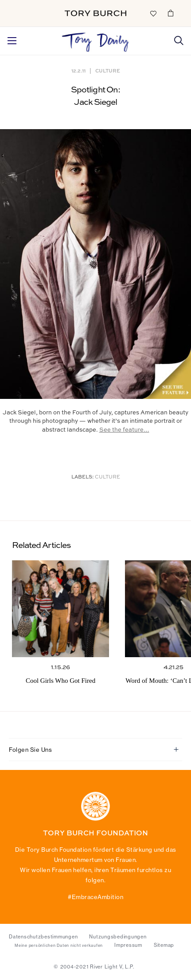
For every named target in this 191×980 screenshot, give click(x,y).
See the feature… (124, 430)
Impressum (128, 945)
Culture (108, 71)
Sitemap (164, 945)
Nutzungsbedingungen (118, 937)
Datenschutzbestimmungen (43, 937)
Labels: (83, 477)
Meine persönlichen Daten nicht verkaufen (59, 946)
